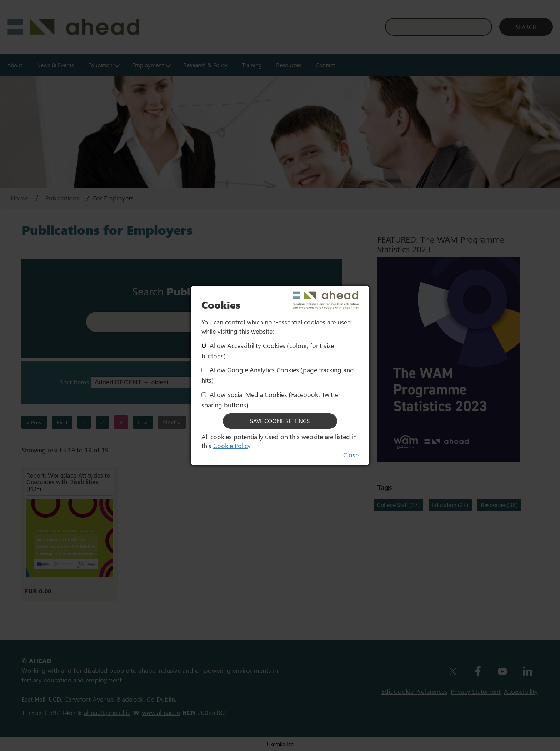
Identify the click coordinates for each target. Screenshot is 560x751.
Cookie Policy (232, 446)
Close (351, 455)
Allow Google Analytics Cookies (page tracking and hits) (278, 375)
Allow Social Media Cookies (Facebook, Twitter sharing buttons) (271, 400)
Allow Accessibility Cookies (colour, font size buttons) (268, 351)
